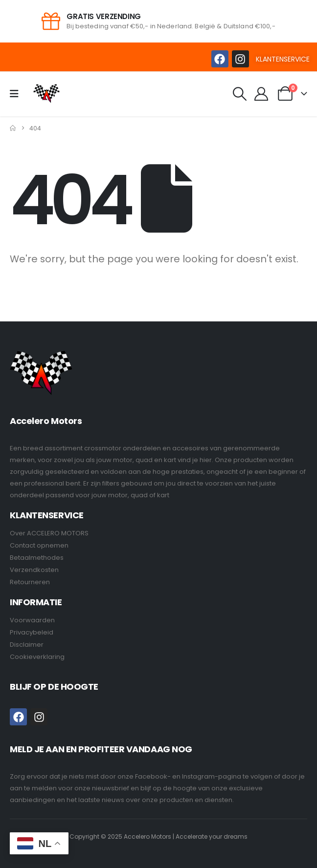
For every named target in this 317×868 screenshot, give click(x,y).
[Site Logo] (46, 94)
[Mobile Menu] (17, 94)
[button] (240, 94)
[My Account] (262, 94)
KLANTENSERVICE (283, 59)
